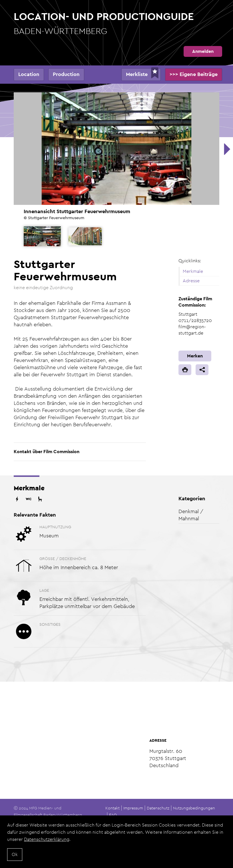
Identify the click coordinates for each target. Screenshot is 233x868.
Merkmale (193, 271)
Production (66, 74)
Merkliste (137, 74)
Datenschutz (158, 808)
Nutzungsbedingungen (194, 808)
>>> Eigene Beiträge (194, 74)
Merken (195, 356)
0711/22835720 (195, 320)
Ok (15, 854)
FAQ (113, 815)
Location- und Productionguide (116, 24)
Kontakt (113, 808)
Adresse (191, 281)
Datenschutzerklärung (47, 839)
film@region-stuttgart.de (192, 330)
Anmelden (203, 51)
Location (29, 74)
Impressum (133, 808)
